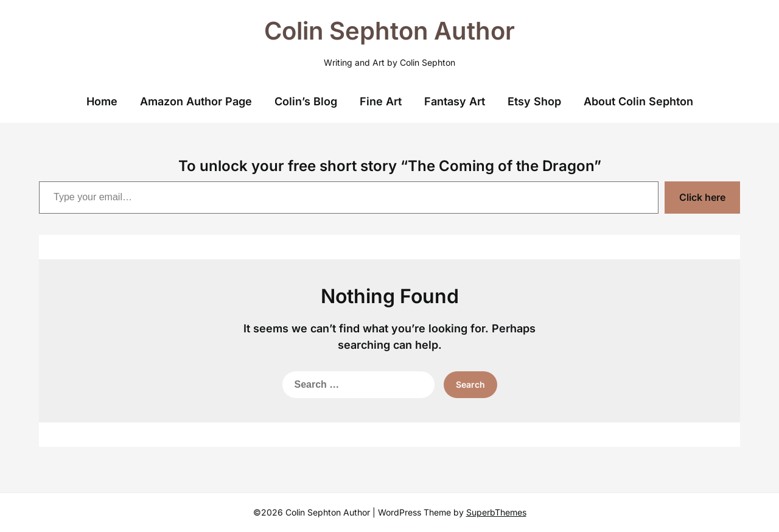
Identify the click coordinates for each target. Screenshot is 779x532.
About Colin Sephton (638, 101)
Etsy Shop (534, 101)
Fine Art (381, 101)
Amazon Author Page (196, 101)
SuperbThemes (496, 512)
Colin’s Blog (306, 101)
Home (102, 101)
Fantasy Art (455, 101)
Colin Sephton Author (389, 31)
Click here (702, 197)
